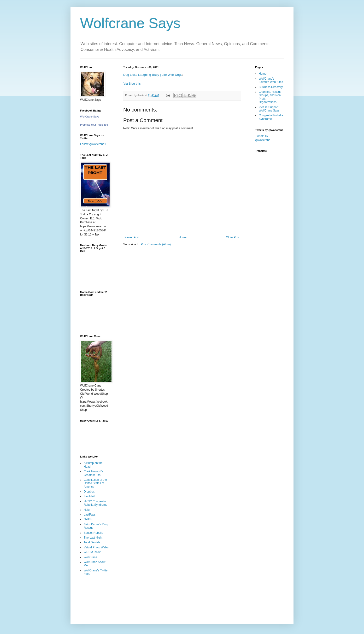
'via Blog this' (132, 84)
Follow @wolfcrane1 (93, 144)
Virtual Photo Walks (96, 547)
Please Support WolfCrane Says (269, 109)
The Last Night (93, 538)
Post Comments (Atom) (156, 244)
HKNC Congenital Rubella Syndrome (96, 503)
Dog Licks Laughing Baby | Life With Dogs (153, 75)
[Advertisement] (95, 599)
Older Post (233, 237)
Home (183, 237)
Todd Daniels (92, 542)
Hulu (87, 510)
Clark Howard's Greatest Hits (93, 473)
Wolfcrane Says (130, 23)
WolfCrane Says (90, 117)
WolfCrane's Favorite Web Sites (271, 80)
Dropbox (89, 492)
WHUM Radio (92, 552)
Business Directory (271, 87)
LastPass (90, 515)
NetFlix (88, 519)
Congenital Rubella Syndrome (271, 117)
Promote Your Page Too (94, 125)
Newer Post (132, 237)
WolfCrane (90, 557)
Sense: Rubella (93, 533)
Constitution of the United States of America (95, 483)
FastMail (89, 496)
